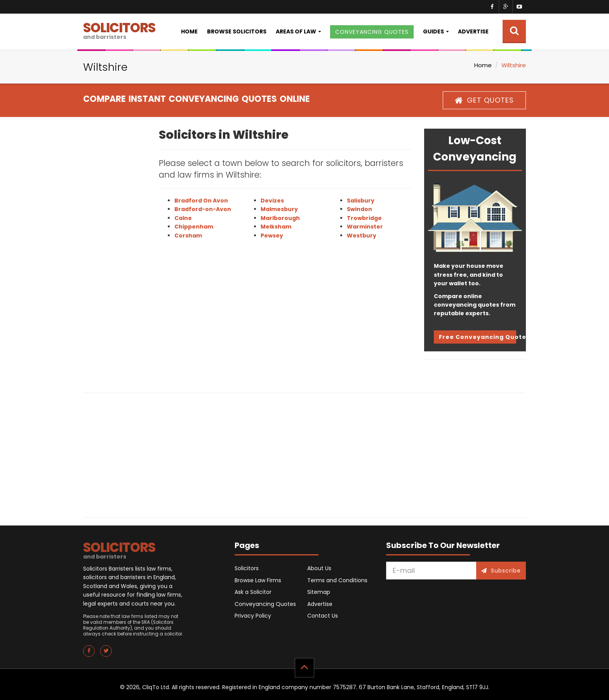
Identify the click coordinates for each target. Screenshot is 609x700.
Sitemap (319, 592)
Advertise (473, 31)
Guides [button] (433, 31)
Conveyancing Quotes (265, 604)
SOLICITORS (119, 30)
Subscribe (501, 571)
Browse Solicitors (237, 31)
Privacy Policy (253, 616)
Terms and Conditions (337, 580)
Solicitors (247, 568)
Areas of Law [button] (296, 31)
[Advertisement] (115, 245)
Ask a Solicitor (253, 592)
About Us (319, 568)
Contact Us (323, 616)
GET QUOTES (484, 100)
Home (189, 31)
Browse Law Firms (258, 580)
